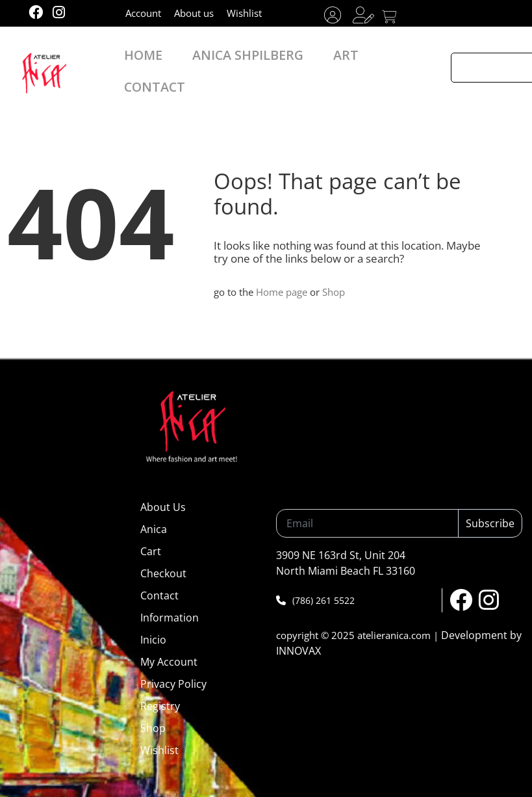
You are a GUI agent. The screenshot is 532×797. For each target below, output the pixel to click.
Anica (154, 529)
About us (194, 13)
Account (143, 13)
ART (312, 63)
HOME (153, 63)
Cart (151, 551)
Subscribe (490, 523)
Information (170, 618)
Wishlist (244, 13)
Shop (334, 292)
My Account (169, 662)
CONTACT (371, 63)
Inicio (153, 640)
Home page (282, 292)
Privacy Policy (173, 684)
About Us (163, 507)
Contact (159, 595)
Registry (160, 706)
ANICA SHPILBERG (235, 63)
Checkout (163, 573)
